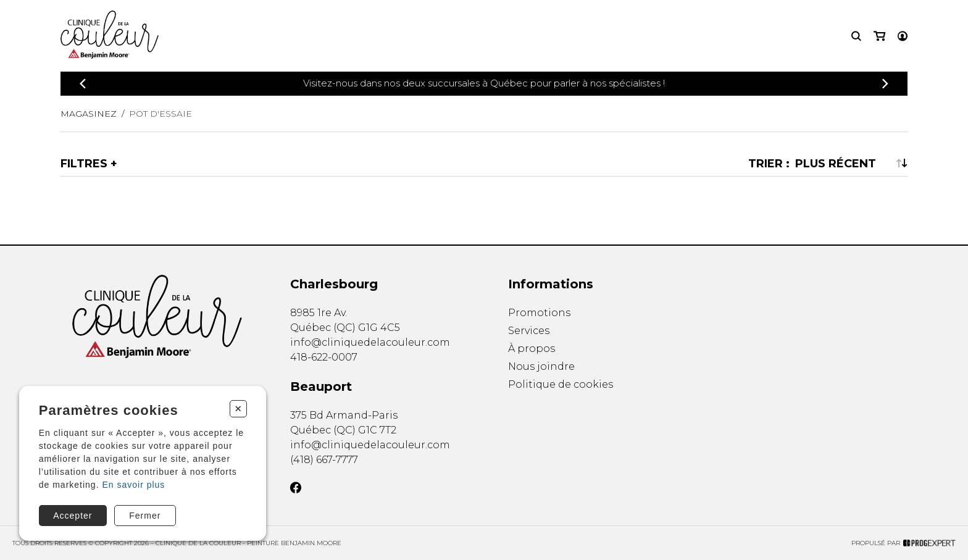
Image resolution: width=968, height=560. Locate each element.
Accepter (73, 516)
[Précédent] (83, 84)
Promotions (539, 313)
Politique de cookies (561, 385)
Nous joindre (541, 366)
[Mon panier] (879, 36)
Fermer (145, 516)
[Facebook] (296, 488)
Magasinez (89, 114)
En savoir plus (133, 485)
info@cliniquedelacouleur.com (370, 342)
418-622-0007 (324, 357)
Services (529, 331)
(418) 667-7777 (324, 460)
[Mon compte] (903, 36)
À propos (532, 349)
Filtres (84, 164)
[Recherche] (856, 36)
